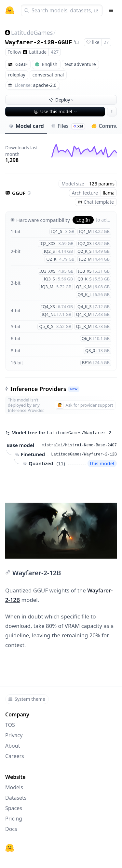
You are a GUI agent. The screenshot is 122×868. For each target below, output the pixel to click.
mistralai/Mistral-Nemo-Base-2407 (79, 445)
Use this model (56, 111)
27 (106, 42)
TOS (10, 725)
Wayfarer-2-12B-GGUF (39, 43)
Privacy (14, 735)
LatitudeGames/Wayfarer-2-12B (84, 454)
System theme (27, 699)
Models (14, 787)
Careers (15, 756)
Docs (11, 829)
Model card (26, 126)
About (13, 746)
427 (55, 52)
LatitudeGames (32, 33)
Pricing (14, 819)
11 (61, 463)
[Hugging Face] (10, 848)
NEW (74, 389)
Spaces (14, 808)
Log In (83, 220)
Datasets (16, 798)
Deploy (62, 100)
